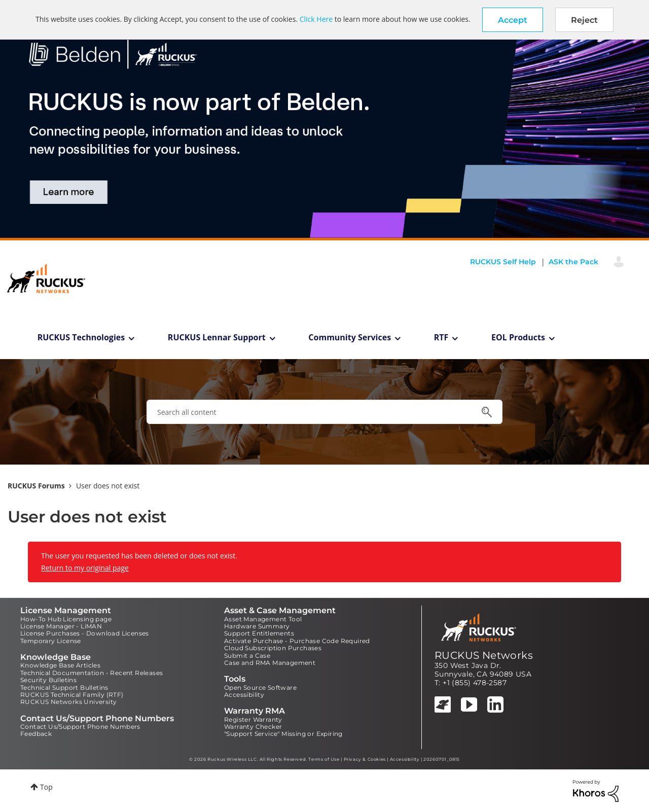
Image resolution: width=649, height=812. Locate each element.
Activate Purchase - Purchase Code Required (297, 641)
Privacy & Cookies (365, 759)
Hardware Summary (257, 626)
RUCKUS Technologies (81, 337)
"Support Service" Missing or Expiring (283, 734)
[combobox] (324, 412)
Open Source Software (260, 687)
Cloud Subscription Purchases (273, 648)
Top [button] (46, 787)
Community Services (350, 337)
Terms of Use (324, 759)
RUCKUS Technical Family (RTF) (72, 695)
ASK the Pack (573, 262)
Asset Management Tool (263, 619)
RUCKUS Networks (484, 655)
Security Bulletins (48, 680)
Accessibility (244, 695)
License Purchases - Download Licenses (85, 633)
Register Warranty (253, 719)
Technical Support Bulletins (64, 687)
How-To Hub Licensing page (66, 619)
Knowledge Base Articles (60, 665)
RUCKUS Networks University (68, 702)
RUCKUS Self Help (503, 262)
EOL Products (518, 337)
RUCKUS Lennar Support (217, 337)
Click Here (316, 19)
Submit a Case (247, 656)
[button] (513, 20)
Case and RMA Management (270, 663)
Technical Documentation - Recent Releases (92, 673)
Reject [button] (584, 20)
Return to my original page (85, 568)
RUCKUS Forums (36, 486)
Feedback (36, 734)
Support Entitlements (259, 633)
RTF (441, 337)
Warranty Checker (253, 727)
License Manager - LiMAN (61, 626)
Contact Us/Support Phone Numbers (80, 727)
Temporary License (51, 641)
